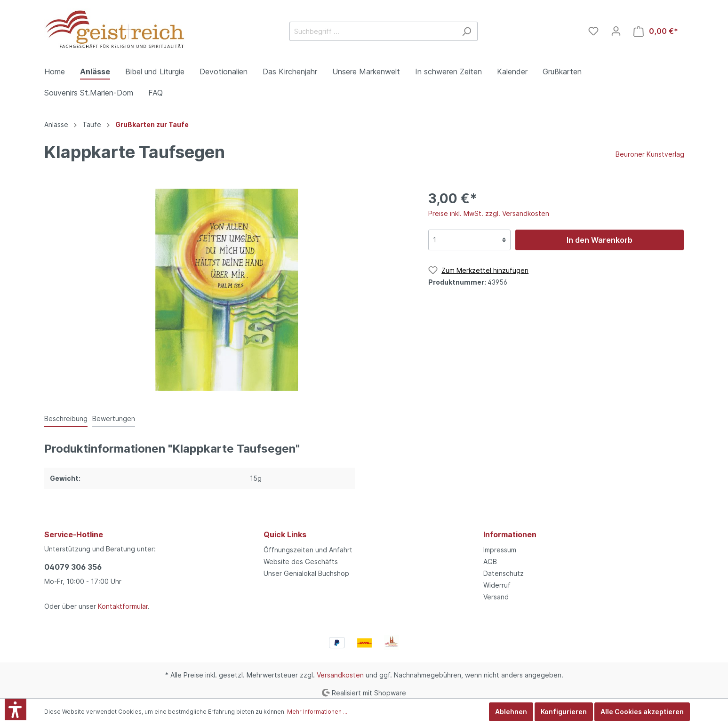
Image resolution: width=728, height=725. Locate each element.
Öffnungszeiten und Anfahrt (308, 550)
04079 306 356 (73, 567)
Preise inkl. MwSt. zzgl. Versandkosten (489, 213)
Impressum (500, 550)
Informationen (510, 534)
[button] (16, 709)
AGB (490, 562)
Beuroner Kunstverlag (650, 154)
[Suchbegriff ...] (373, 31)
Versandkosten (340, 675)
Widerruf (497, 585)
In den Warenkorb (600, 240)
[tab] (66, 418)
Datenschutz (504, 573)
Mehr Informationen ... (317, 712)
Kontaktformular (123, 606)
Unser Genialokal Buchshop (306, 573)
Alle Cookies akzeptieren (642, 712)
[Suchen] (467, 31)
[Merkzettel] (593, 31)
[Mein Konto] (616, 31)
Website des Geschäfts (301, 562)
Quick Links (285, 534)
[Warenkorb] (656, 31)
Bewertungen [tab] (114, 418)
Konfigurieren (564, 712)
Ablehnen (511, 712)
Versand (496, 597)
